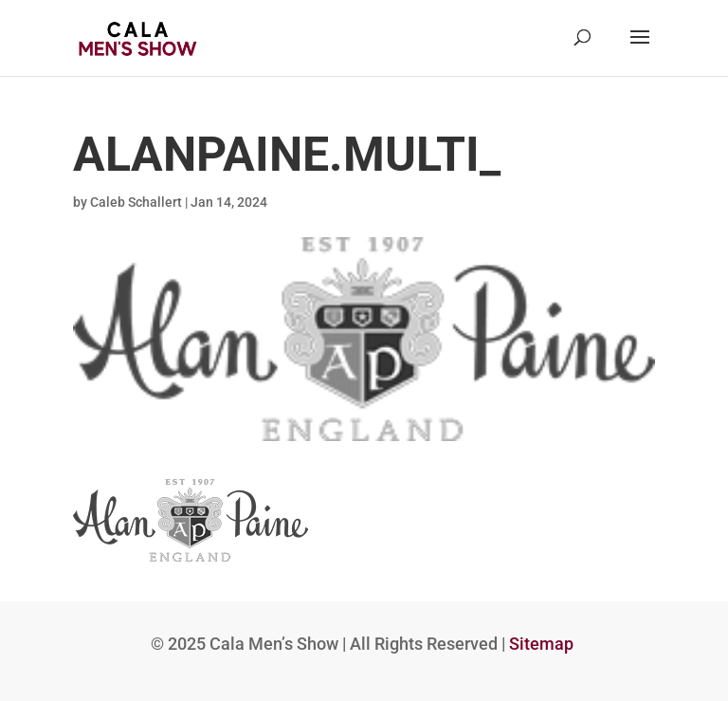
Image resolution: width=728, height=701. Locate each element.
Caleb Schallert (136, 202)
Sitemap (541, 644)
